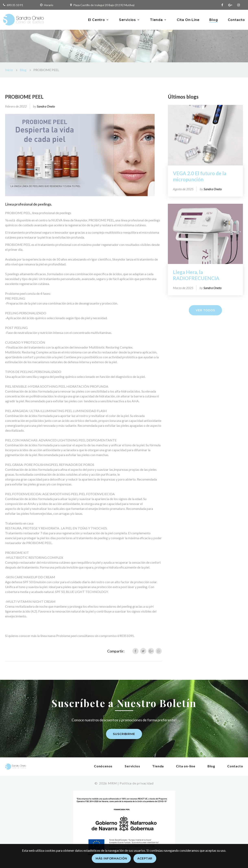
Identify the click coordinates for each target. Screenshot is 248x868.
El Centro (97, 20)
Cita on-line (186, 766)
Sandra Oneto (46, 106)
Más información (111, 858)
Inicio (9, 70)
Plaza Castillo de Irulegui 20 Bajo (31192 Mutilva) (104, 5)
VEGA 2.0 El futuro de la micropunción (200, 176)
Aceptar (145, 858)
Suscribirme (124, 734)
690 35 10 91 (15, 5)
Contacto (236, 20)
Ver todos (205, 310)
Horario (49, 5)
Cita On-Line (188, 20)
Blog (214, 20)
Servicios (127, 20)
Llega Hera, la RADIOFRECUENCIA (196, 275)
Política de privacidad (137, 783)
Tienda (156, 20)
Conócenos (103, 766)
